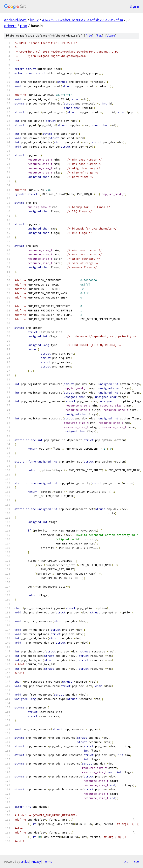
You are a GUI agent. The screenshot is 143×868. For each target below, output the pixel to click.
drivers (10, 26)
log (99, 36)
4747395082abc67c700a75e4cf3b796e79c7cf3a (83, 20)
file (89, 36)
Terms (48, 862)
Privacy (36, 862)
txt (126, 861)
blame (111, 36)
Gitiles (25, 862)
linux (34, 20)
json (136, 861)
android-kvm (15, 20)
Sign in (135, 6)
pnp (24, 26)
